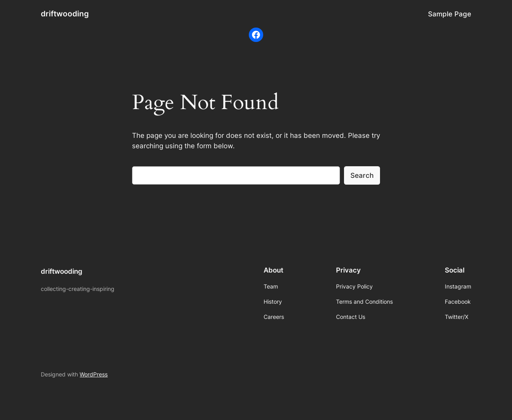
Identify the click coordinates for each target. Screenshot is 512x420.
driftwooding (65, 14)
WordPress (94, 374)
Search (362, 175)
